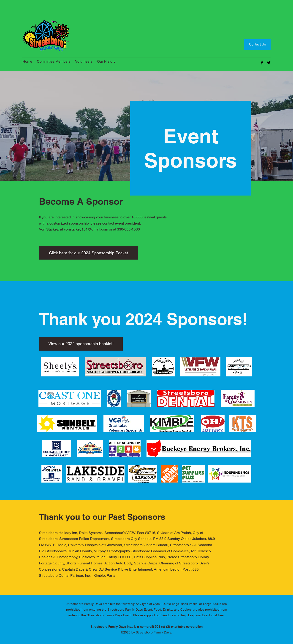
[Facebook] (262, 63)
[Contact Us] (257, 44)
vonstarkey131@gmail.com (86, 229)
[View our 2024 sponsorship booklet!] (81, 344)
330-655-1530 (128, 229)
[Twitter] (269, 63)
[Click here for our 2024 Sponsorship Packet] (88, 253)
